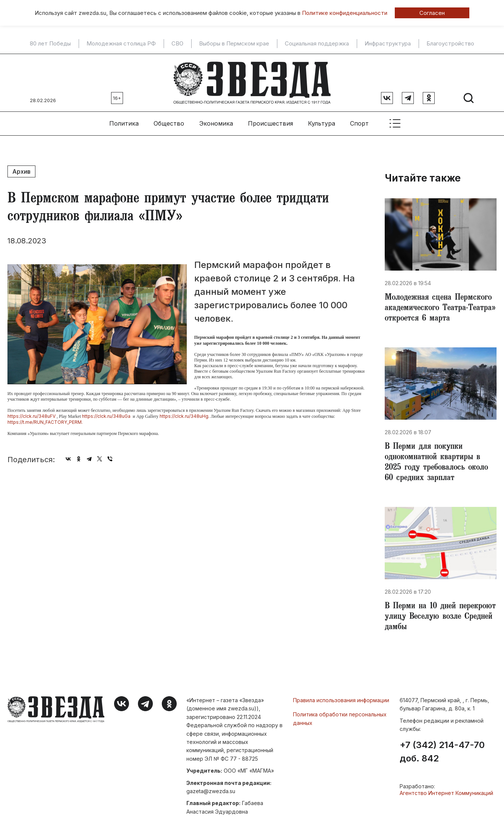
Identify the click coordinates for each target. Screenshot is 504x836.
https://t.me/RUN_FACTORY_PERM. (45, 422)
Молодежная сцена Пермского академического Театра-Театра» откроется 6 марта (440, 309)
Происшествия (270, 123)
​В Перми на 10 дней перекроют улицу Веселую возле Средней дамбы (440, 617)
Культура (322, 123)
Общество (169, 123)
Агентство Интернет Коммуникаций (446, 793)
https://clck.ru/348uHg (184, 416)
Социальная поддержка (317, 44)
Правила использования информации (341, 700)
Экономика (216, 123)
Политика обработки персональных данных (340, 718)
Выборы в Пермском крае (234, 44)
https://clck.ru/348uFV (31, 416)
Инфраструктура (388, 44)
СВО (177, 44)
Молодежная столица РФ (121, 44)
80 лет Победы (50, 44)
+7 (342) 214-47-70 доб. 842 (442, 752)
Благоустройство (450, 44)
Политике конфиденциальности (345, 13)
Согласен (432, 13)
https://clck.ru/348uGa (106, 416)
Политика (124, 123)
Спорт (359, 123)
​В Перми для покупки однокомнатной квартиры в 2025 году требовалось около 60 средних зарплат (436, 463)
